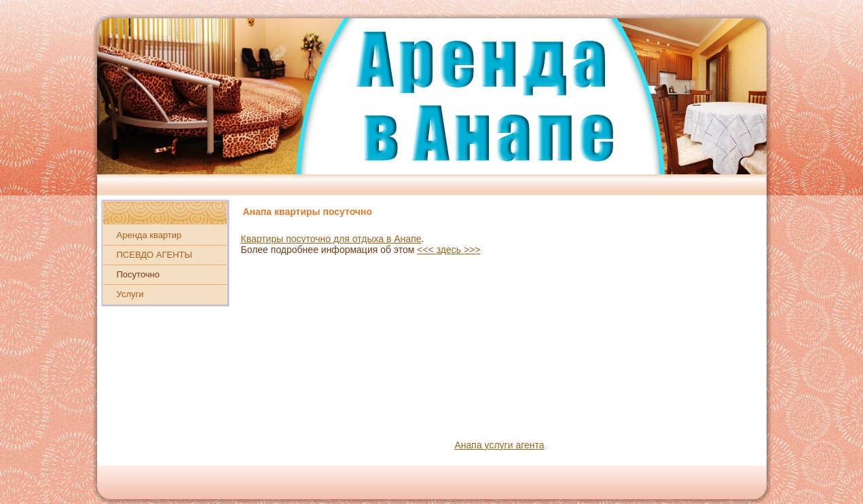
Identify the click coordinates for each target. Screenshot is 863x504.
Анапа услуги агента (499, 445)
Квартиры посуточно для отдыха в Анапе (331, 239)
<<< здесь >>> (448, 250)
